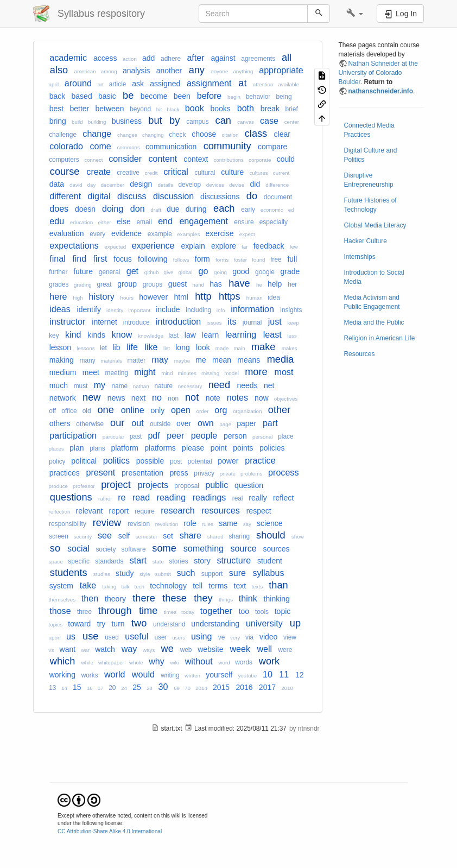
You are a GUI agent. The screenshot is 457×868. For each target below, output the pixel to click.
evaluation (67, 233)
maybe (182, 361)
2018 (287, 688)
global (186, 272)
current (281, 173)
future (83, 271)
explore (224, 246)
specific (79, 561)
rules (208, 524)
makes (290, 348)
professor (84, 486)
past (136, 436)
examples (188, 234)
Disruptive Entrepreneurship (369, 180)
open (181, 410)
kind (73, 334)
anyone (219, 71)
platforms (160, 448)
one (105, 410)
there (144, 598)
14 (64, 688)
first (100, 258)
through (115, 611)
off (52, 411)
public (217, 485)
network (63, 398)
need (219, 385)
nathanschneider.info (381, 91)
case (269, 121)
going (220, 272)
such (186, 573)
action (130, 59)
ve (222, 637)
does (59, 208)
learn (210, 335)
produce (58, 486)
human (255, 298)
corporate (260, 160)
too (244, 611)
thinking (277, 599)
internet (104, 322)
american (85, 71)
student (270, 561)
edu (57, 221)
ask (138, 84)
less (292, 336)
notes (237, 397)
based (82, 96)
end (165, 221)
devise (237, 185)
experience (153, 245)
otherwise (90, 424)
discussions (220, 197)
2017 (267, 687)
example (160, 234)
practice (260, 460)
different (65, 196)
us (71, 636)
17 (101, 688)
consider (125, 159)
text (240, 586)
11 (284, 674)
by (174, 121)
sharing (239, 536)
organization (247, 411)
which (63, 661)
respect (259, 511)
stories (179, 561)
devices (215, 185)
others (60, 423)
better (79, 109)
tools (262, 612)
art (101, 84)
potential (200, 461)
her (292, 284)
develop (190, 185)
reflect (283, 498)
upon (55, 638)
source (243, 548)
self (124, 536)
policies (272, 448)
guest (177, 284)
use (90, 636)
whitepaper (111, 663)
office (69, 411)
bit (159, 109)
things (226, 600)
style (145, 574)
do (252, 196)
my (100, 385)
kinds (96, 335)
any (197, 70)
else (124, 221)
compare (272, 147)
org (221, 410)
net (269, 385)
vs (52, 650)
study (125, 573)
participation (73, 435)
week (240, 649)
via (249, 637)
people (204, 435)
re (122, 497)
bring (58, 121)
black (173, 109)
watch (105, 649)
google (265, 272)
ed (291, 210)
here (58, 296)
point (219, 448)
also (59, 70)
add (148, 58)
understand (169, 624)
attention (263, 84)
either (104, 222)
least (272, 334)
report (119, 511)
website (210, 649)
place (285, 436)
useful (137, 636)
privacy (204, 473)
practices (65, 473)
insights (291, 310)
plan (77, 448)
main (239, 348)
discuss (132, 196)
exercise (219, 233)
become (154, 96)
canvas (246, 122)
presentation (142, 473)
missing (210, 373)
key (54, 335)
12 (300, 675)
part (270, 423)
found (259, 260)
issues (214, 323)
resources (221, 510)
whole (136, 663)
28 (150, 688)
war (85, 650)
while (87, 663)
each (224, 208)
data (57, 184)
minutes (187, 373)
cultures (258, 173)
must (81, 386)
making (62, 360)
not (192, 397)
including (198, 310)
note (213, 398)
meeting (117, 373)
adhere (171, 59)
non (173, 398)
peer (175, 435)
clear (282, 134)
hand (198, 285)
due (173, 209)
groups (153, 284)
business (127, 121)
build (77, 122)
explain (193, 246)
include (168, 309)
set (168, 536)
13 (52, 688)
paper (246, 423)
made (222, 348)
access (105, 58)
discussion (173, 196)
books (221, 109)
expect (247, 234)
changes (127, 135)
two (139, 623)
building (97, 122)
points (243, 448)
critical (176, 172)
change (97, 134)
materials (111, 361)
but (155, 121)
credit (151, 173)
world (115, 674)
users (179, 638)
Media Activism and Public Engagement (372, 302)
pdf (154, 435)
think (248, 598)
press (179, 473)
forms (222, 260)
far (245, 247)
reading (172, 497)
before (210, 96)
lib (116, 347)
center (292, 122)
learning (241, 334)
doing (113, 208)
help (275, 284)
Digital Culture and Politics (371, 155)
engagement (203, 221)
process (283, 472)
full (292, 259)
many (88, 360)
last (174, 335)
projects (153, 485)
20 (112, 688)
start (138, 560)
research (178, 510)
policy (57, 461)
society (106, 549)
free (276, 259)
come (100, 146)
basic (107, 96)
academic (68, 58)
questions (71, 497)
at (242, 83)
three (84, 612)
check (177, 135)
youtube (247, 676)
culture (232, 172)
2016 (244, 687)
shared (215, 537)
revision (139, 524)
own (206, 423)
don (138, 208)
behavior (258, 97)
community (227, 146)
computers (64, 160)
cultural (205, 173)
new (91, 397)
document (278, 197)
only (158, 410)
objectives (286, 399)
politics (116, 460)
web (186, 650)
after (195, 58)
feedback (269, 246)
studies (102, 574)
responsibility (68, 524)
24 (124, 688)
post (176, 461)
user (161, 637)
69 (177, 688)
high (78, 298)
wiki (175, 663)
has (216, 284)
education (82, 222)
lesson (60, 347)
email (144, 222)
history (101, 296)
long (182, 347)
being (284, 97)
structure (234, 560)
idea (274, 297)
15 (77, 687)
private (228, 474)
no (157, 397)
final (58, 258)
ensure (244, 222)
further (58, 272)
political (84, 461)
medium (63, 372)
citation (230, 135)
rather (105, 499)
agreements (258, 59)
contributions (228, 160)
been (182, 96)
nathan (141, 386)
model (231, 373)
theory (115, 599)
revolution (167, 524)
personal (263, 437)
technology (168, 586)
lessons (85, 348)
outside (160, 424)
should (271, 535)
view (290, 637)
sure (237, 573)
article (118, 84)
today (188, 612)
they (203, 598)
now (262, 398)
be (128, 96)
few (294, 247)
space (56, 562)
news (116, 398)
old (87, 411)
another (169, 71)
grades (59, 284)
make (263, 347)
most (284, 372)
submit (163, 574)
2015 (221, 687)
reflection (60, 512)
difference (277, 185)
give (169, 272)
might (145, 372)
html (181, 297)
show (298, 537)
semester (147, 537)
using (201, 636)
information (252, 309)
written (192, 676)
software (134, 549)
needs (247, 385)
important (139, 310)
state (158, 562)
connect (93, 160)
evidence (126, 233)
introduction (178, 321)
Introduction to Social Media (374, 277)
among (109, 71)
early (248, 210)
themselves (62, 600)
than (278, 585)
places (56, 449)
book (195, 108)
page (225, 424)
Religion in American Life (380, 338)
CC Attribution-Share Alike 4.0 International (110, 831)
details (166, 185)
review (107, 523)
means (249, 360)
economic (272, 210)
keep (293, 323)
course (65, 172)
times (170, 612)
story (202, 561)
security (82, 537)
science (269, 523)
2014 (201, 688)
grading (83, 285)
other (279, 410)
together (216, 611)
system (61, 586)
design (141, 184)
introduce (137, 322)
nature (163, 386)
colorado (66, 146)
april (54, 84)
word (224, 663)
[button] (355, 14)
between (110, 109)
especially (274, 222)
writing (170, 675)
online (133, 410)
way (129, 649)
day (92, 185)
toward (79, 624)
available (288, 84)
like (151, 347)
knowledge (151, 336)
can (223, 121)
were (285, 650)
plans (97, 448)
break (270, 109)
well (264, 649)
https (229, 296)
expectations (74, 245)
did (255, 184)
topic (283, 611)
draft (156, 210)
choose (204, 134)
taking (109, 587)
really (258, 498)
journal (252, 322)
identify (89, 309)
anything (243, 71)
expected (115, 247)
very (235, 638)
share (191, 535)
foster (240, 260)
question (249, 485)
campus (198, 122)
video (268, 637)
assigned (165, 84)
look (203, 347)
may (160, 359)
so (55, 548)
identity (115, 310)
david (76, 185)
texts (257, 587)
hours (127, 298)
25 (137, 687)
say (247, 524)
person (235, 436)
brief (292, 109)
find (79, 258)
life (132, 347)
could (286, 159)
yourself (219, 675)
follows (181, 260)
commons (128, 147)
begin (234, 97)
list (167, 348)
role (190, 523)
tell (198, 586)
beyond (140, 109)
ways (149, 650)
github (152, 272)
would (143, 674)
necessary (190, 386)
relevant (90, 511)
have (239, 283)
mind (167, 373)
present (101, 472)
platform (125, 448)
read (141, 497)
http (203, 296)
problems (251, 474)
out (137, 423)
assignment (209, 83)
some (164, 548)
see (105, 535)
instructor (67, 321)
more (256, 372)
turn (118, 624)
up (295, 623)
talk (125, 587)
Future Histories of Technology (370, 205)
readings (210, 497)
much (59, 385)
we (167, 649)
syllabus (268, 573)
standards (109, 561)
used (112, 637)
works (90, 675)
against (223, 58)
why (157, 661)
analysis (137, 71)
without (199, 661)
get (132, 271)
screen (59, 536)
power (228, 461)
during (196, 209)
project (116, 485)
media (281, 359)
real (238, 498)
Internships (360, 257)
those (60, 611)
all (287, 58)
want (68, 649)
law (190, 335)
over (184, 423)
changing (153, 135)
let (103, 348)
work (269, 661)
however (153, 297)
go (203, 271)
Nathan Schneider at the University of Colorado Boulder (378, 73)
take (88, 585)
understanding (215, 624)
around (78, 83)
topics (56, 625)
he (259, 285)
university (264, 623)
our (117, 423)
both (246, 108)
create (99, 172)
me (201, 360)
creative (128, 173)
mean (222, 360)
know (122, 334)
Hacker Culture (366, 241)
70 (188, 688)
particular (113, 437)
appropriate (281, 70)
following (153, 259)
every (97, 234)
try (101, 624)
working (62, 675)
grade (290, 271)
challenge (63, 135)
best (56, 109)
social (78, 548)
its (232, 321)
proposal (187, 486)
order (203, 411)
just (275, 321)
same (228, 523)
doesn (85, 209)
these (174, 598)
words (244, 662)
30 (163, 687)
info (221, 310)
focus (122, 259)
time (148, 611)
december (112, 185)
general (110, 272)
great (104, 284)
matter (137, 360)
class (256, 134)
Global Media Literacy (375, 225)
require (145, 511)
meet (91, 372)
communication (171, 147)
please (193, 448)
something (204, 548)
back (58, 96)
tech (140, 587)
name (119, 386)
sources (277, 549)
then (90, 598)
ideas (60, 309)
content (163, 159)
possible (150, 461)
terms (218, 586)
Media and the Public (374, 322)
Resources (360, 354)
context (196, 159)
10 (268, 674)
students (69, 573)
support (212, 574)
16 (90, 688)
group (127, 284)
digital (99, 196)
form (202, 259)
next (138, 398)
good (241, 271)
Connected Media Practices (369, 130)
